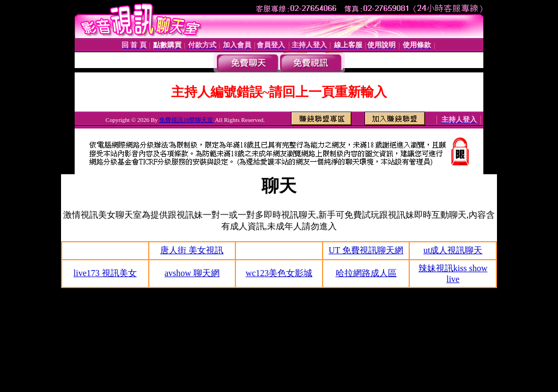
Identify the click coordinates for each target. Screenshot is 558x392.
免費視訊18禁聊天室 (186, 120)
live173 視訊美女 (105, 273)
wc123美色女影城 (279, 273)
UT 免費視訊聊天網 (366, 250)
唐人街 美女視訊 (192, 250)
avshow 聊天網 (192, 273)
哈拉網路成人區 (366, 273)
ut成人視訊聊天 (453, 250)
